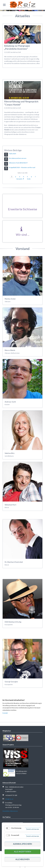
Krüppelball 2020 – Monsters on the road (22, 167)
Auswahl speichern (22, 844)
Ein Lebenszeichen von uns (18, 158)
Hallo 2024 (12, 154)
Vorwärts (19, 179)
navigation (4, 5)
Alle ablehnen (22, 859)
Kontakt (5, 713)
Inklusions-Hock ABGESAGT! (18, 163)
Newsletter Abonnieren (10, 811)
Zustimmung (16, 828)
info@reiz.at (9, 799)
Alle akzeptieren (22, 852)
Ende (29, 179)
